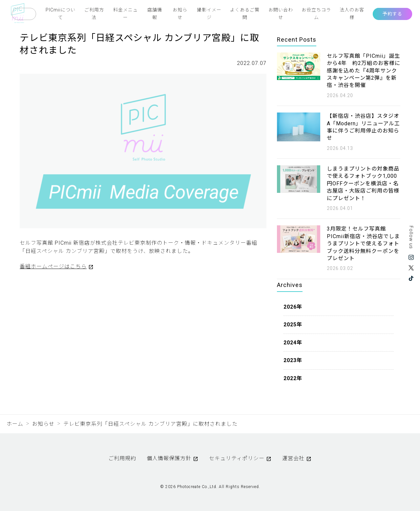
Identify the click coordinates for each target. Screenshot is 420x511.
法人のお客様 (352, 13)
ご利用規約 (122, 458)
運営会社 (293, 458)
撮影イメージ (209, 13)
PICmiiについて (61, 13)
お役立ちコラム (316, 13)
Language (24, 14)
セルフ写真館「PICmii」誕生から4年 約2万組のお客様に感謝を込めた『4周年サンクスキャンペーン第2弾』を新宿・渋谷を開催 (364, 71)
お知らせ (180, 13)
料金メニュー (126, 13)
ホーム (15, 424)
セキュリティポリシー (237, 458)
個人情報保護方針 (169, 458)
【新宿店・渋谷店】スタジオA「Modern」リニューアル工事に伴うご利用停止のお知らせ (363, 127)
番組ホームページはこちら (53, 266)
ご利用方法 (94, 13)
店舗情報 (155, 13)
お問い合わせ (281, 13)
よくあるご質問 (245, 13)
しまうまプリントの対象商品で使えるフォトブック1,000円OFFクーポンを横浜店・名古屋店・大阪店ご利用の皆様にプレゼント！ (363, 184)
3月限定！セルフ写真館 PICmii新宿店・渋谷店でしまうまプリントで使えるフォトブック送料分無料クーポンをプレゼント (363, 244)
